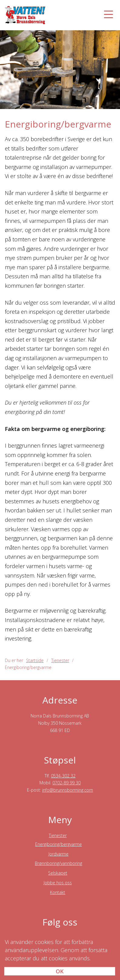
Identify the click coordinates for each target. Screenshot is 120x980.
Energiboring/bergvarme (58, 844)
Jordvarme (58, 854)
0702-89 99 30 (67, 783)
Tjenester (58, 835)
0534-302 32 (63, 776)
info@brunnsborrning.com (68, 790)
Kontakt (58, 892)
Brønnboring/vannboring (58, 863)
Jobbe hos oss (58, 883)
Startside (35, 660)
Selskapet (58, 873)
